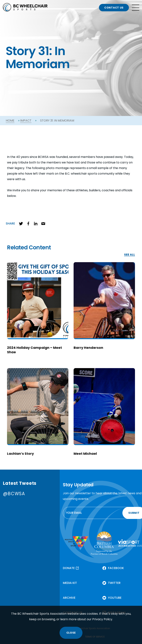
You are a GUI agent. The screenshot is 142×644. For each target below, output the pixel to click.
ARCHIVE (69, 598)
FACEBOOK (116, 568)
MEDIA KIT (70, 583)
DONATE (69, 568)
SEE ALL (130, 255)
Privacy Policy (102, 619)
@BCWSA (14, 494)
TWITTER (114, 583)
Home (10, 121)
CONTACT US (114, 8)
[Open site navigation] (136, 8)
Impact (26, 121)
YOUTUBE (115, 598)
